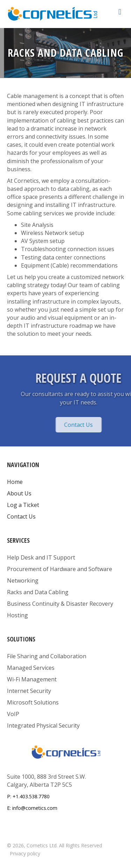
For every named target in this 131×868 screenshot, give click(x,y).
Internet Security (29, 691)
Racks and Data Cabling (38, 592)
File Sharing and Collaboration (47, 656)
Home (15, 482)
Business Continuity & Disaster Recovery (60, 604)
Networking (23, 581)
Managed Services (31, 668)
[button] (97, 425)
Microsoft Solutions (33, 702)
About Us (19, 493)
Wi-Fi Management (32, 679)
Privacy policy (25, 853)
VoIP (13, 714)
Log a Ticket (23, 505)
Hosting (17, 615)
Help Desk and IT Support (41, 557)
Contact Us (21, 516)
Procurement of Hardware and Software (60, 569)
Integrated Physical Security (43, 725)
